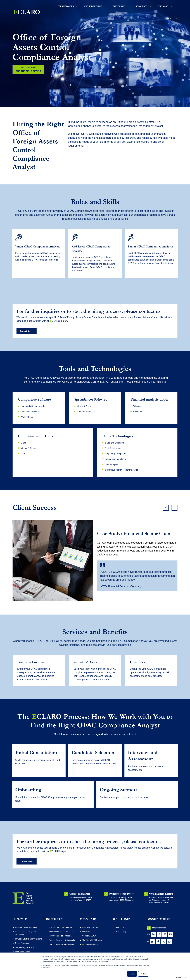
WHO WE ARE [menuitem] (114, 6)
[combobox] (181, 977)
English (179, 977)
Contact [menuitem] (170, 6)
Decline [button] (143, 974)
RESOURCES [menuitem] (134, 6)
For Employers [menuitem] (66, 6)
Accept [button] (132, 974)
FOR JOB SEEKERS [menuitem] (91, 6)
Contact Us (26, 334)
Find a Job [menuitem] (153, 6)
